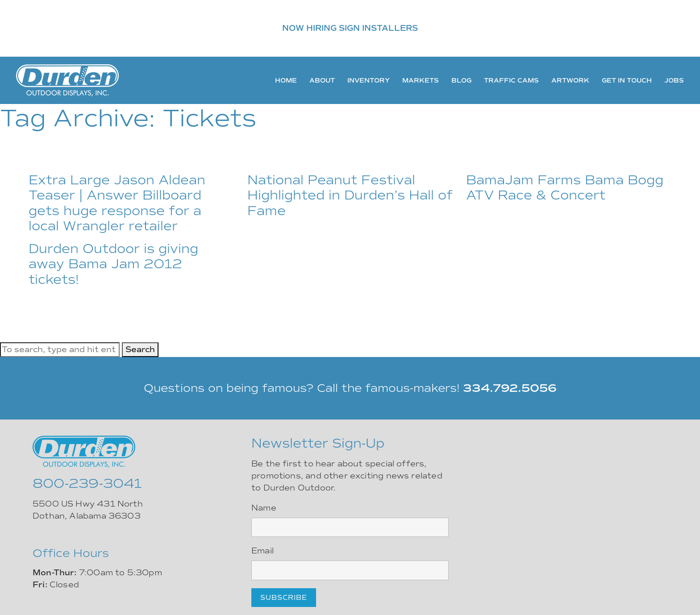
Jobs (674, 80)
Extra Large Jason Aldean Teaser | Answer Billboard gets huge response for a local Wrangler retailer (117, 203)
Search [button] (140, 349)
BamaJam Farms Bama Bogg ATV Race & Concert (565, 188)
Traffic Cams (511, 80)
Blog (461, 80)
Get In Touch (627, 80)
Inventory (369, 80)
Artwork (570, 80)
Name (264, 508)
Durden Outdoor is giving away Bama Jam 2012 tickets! (113, 264)
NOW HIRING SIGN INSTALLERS (350, 28)
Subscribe (284, 598)
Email (262, 551)
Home (286, 80)
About (322, 80)
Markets (421, 80)
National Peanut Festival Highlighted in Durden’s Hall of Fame (350, 195)
